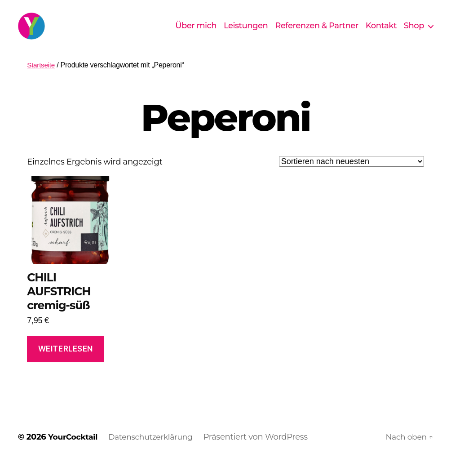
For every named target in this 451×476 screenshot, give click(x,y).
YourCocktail (74, 450)
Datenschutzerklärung (155, 450)
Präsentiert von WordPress (262, 450)
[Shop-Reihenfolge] (352, 175)
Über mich (196, 33)
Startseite (42, 78)
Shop (414, 33)
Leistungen (246, 33)
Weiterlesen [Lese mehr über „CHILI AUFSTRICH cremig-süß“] (66, 362)
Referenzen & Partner (317, 33)
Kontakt (381, 33)
